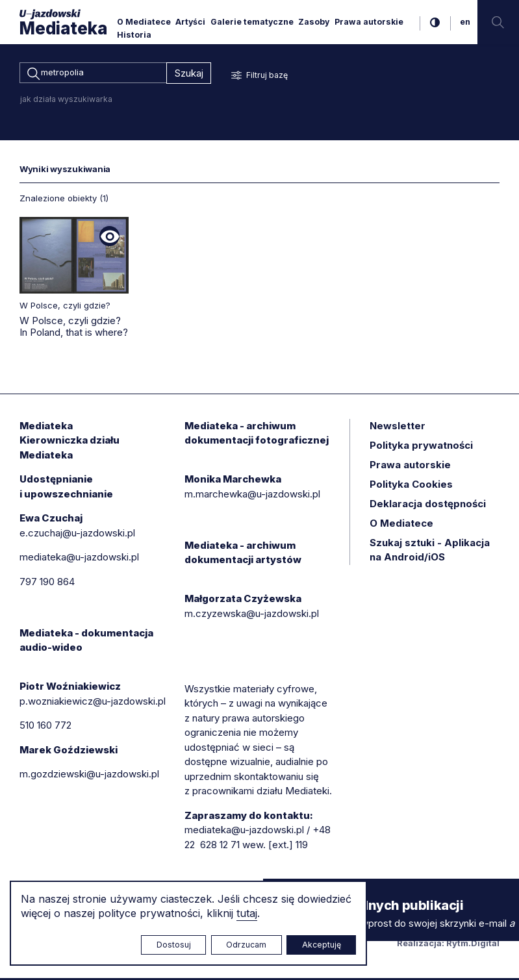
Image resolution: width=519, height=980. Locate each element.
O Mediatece (144, 22)
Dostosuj (174, 945)
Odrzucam (246, 945)
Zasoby (314, 22)
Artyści (190, 22)
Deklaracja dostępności (428, 506)
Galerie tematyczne (252, 22)
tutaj (247, 913)
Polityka (411, 486)
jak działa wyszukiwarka (66, 101)
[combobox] (93, 74)
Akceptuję (322, 945)
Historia (134, 35)
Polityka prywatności (421, 447)
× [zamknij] (276, 891)
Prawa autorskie (369, 22)
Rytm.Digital (473, 945)
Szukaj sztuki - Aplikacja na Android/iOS (430, 552)
